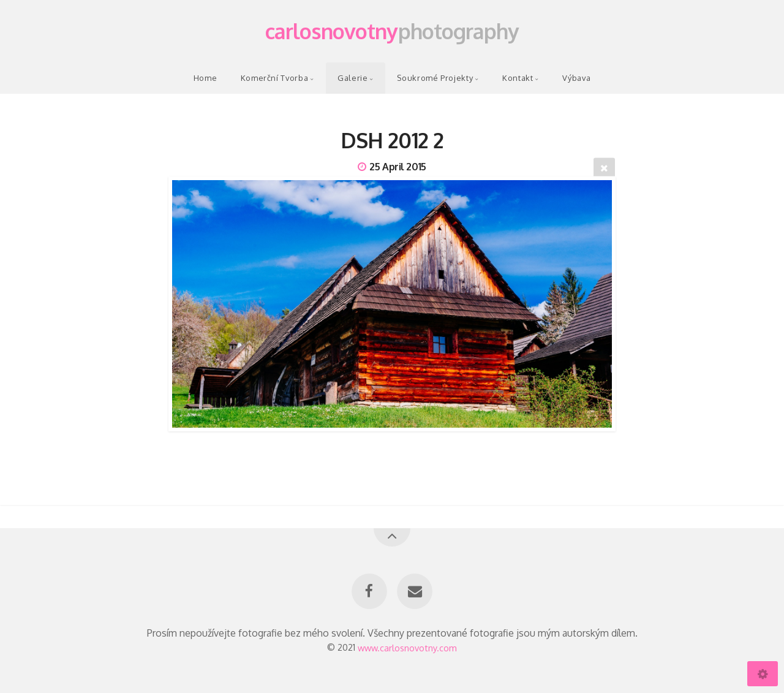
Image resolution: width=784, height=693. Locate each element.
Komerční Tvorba (275, 78)
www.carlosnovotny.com (407, 647)
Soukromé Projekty (435, 78)
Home (205, 78)
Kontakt (518, 78)
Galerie (352, 78)
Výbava (576, 78)
